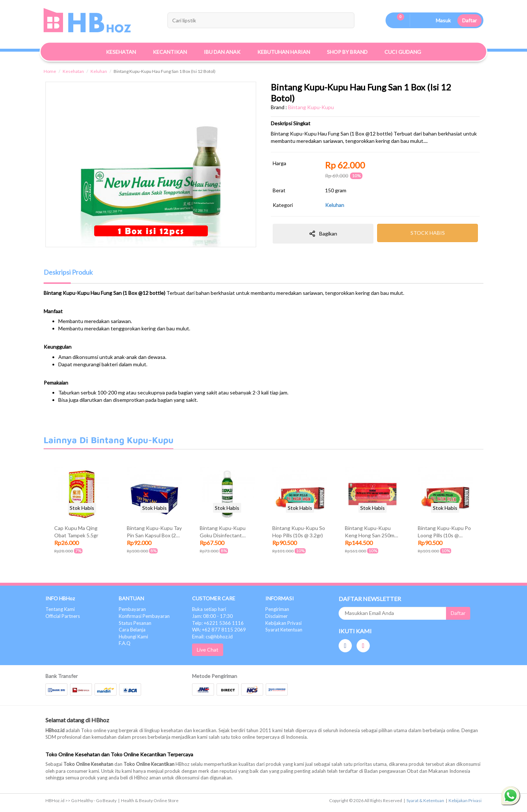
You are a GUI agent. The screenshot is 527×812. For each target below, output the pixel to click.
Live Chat (208, 650)
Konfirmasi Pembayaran (144, 616)
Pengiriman (277, 609)
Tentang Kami (60, 609)
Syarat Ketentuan (284, 630)
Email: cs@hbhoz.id (212, 637)
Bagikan (323, 234)
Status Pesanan (135, 623)
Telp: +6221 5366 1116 (218, 623)
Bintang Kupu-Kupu (311, 107)
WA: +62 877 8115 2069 (219, 630)
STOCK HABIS (428, 233)
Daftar (469, 20)
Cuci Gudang (403, 52)
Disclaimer (277, 616)
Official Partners (63, 616)
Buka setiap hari (209, 609)
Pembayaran (132, 609)
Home (50, 71)
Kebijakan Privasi (283, 623)
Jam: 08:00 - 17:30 (212, 616)
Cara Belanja (132, 630)
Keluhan (99, 71)
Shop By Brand (347, 52)
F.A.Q (125, 643)
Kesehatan (73, 71)
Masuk (443, 20)
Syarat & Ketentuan (425, 800)
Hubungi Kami (133, 637)
